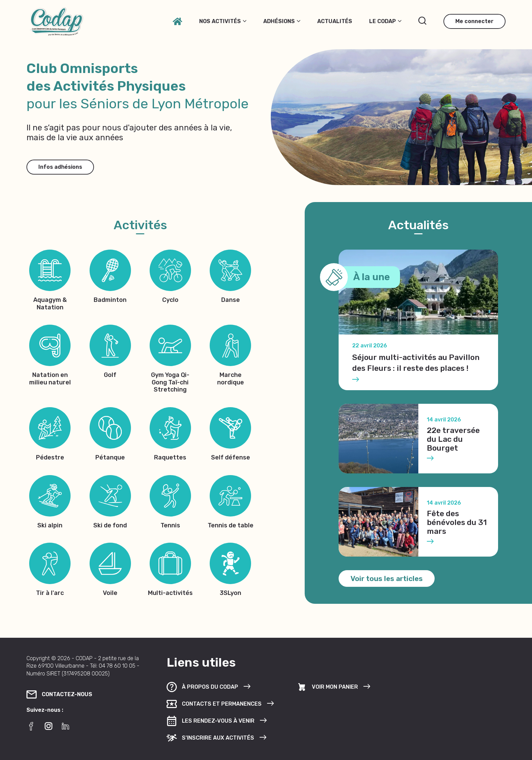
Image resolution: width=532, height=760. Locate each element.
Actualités (335, 21)
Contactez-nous (59, 694)
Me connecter (474, 21)
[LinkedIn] (65, 726)
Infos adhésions (60, 167)
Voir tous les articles (387, 578)
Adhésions (282, 21)
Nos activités (223, 21)
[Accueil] (177, 21)
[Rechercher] (422, 21)
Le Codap (385, 21)
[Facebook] (32, 726)
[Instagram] (49, 726)
